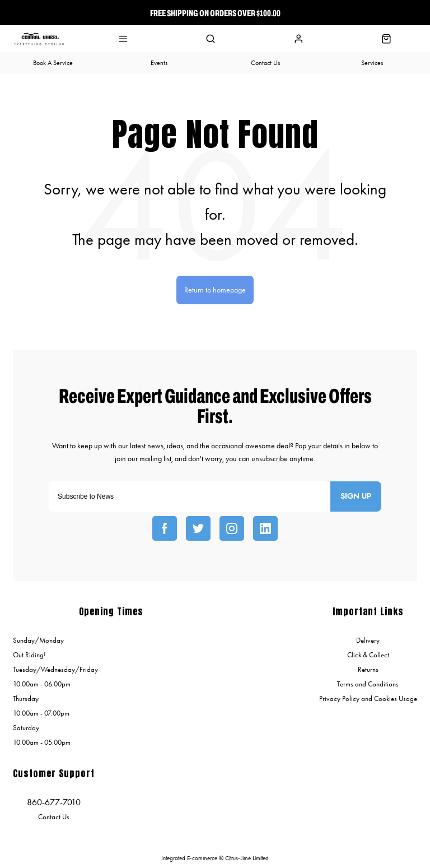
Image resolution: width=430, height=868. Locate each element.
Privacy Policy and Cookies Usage (368, 698)
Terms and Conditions (368, 684)
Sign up (356, 496)
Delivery (368, 640)
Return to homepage (215, 290)
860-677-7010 (54, 802)
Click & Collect (368, 655)
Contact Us (54, 817)
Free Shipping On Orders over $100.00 (215, 13)
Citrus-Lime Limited (247, 858)
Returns (368, 669)
